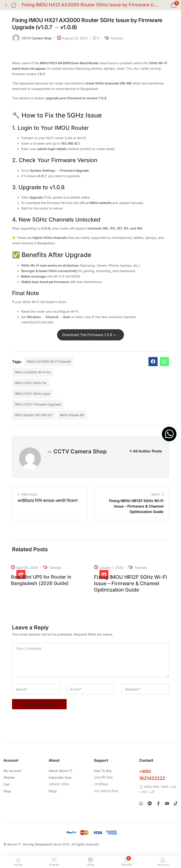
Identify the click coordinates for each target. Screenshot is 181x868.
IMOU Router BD (72, 415)
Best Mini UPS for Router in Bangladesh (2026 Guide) (42, 580)
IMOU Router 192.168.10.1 (34, 415)
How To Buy (103, 770)
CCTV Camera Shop (37, 38)
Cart (7, 784)
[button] (168, 5)
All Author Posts (147, 451)
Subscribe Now (60, 777)
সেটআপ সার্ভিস (59, 784)
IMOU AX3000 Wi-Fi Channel (49, 361)
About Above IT (60, 770)
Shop (7, 791)
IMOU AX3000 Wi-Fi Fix (33, 372)
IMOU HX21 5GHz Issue (32, 394)
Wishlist (9, 777)
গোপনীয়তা (101, 784)
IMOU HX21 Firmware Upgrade (38, 404)
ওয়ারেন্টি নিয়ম (103, 777)
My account (12, 770)
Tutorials (117, 38)
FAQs (53, 791)
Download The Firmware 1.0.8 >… (90, 335)
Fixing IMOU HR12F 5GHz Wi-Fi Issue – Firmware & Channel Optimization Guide (130, 583)
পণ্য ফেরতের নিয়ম (106, 791)
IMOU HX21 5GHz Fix (31, 383)
